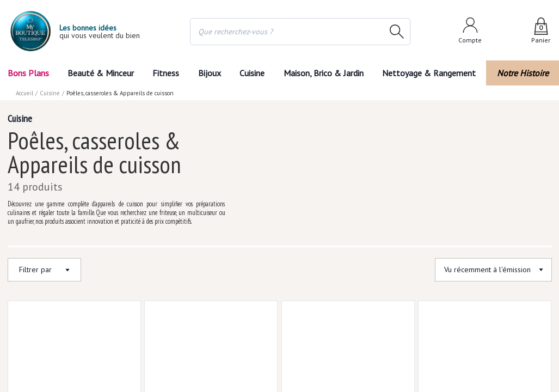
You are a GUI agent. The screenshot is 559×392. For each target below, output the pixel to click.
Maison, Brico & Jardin (326, 73)
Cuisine (253, 73)
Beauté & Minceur (100, 73)
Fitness (165, 73)
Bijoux (209, 73)
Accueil (25, 93)
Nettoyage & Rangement (432, 73)
